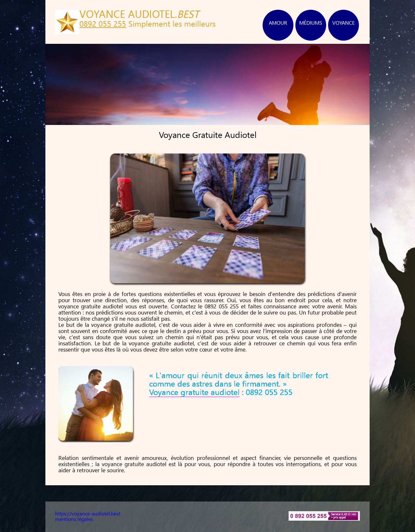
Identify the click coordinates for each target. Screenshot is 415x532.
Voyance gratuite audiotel (194, 393)
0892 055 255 (103, 25)
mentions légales (74, 520)
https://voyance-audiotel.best (88, 514)
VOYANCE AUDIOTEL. (139, 15)
